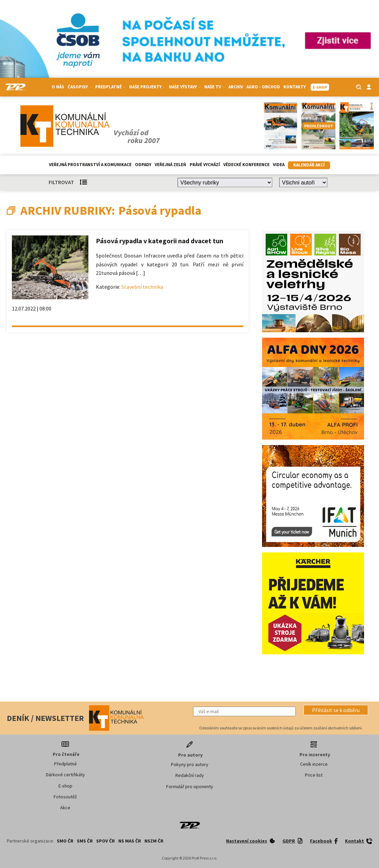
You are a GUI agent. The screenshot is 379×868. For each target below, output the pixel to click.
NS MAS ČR (130, 841)
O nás (58, 87)
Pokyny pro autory (190, 764)
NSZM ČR (154, 841)
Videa (279, 165)
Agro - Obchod (263, 87)
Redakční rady (190, 775)
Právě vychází (205, 165)
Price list (314, 775)
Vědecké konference (246, 165)
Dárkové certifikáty (65, 775)
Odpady (143, 165)
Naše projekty (147, 87)
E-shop (65, 786)
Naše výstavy (185, 87)
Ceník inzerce (314, 764)
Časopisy (80, 87)
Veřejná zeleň (170, 165)
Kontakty (295, 87)
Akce (65, 808)
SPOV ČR (106, 841)
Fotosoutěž (65, 797)
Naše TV (215, 87)
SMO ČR (65, 841)
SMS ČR (85, 841)
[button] (336, 710)
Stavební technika (142, 287)
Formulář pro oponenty (190, 786)
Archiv (236, 87)
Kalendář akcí (309, 165)
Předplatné (110, 87)
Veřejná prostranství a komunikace (90, 165)
